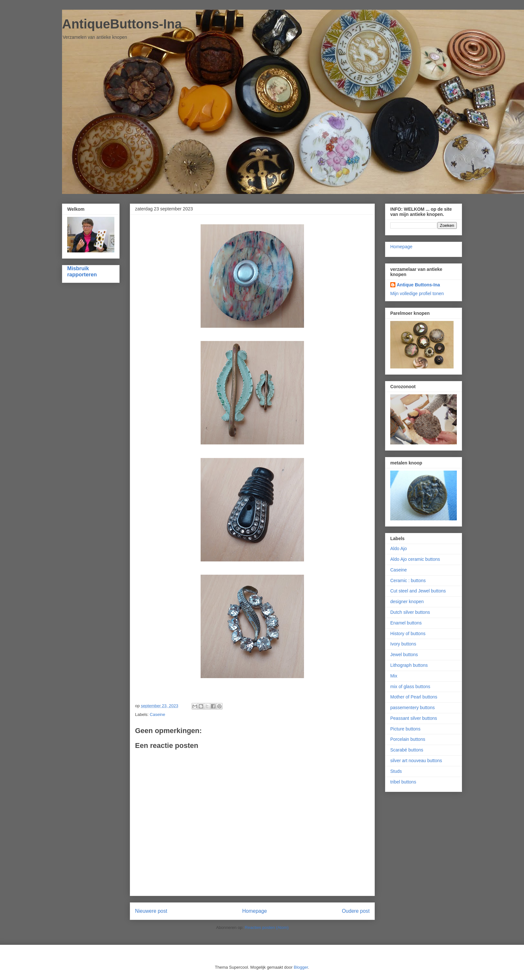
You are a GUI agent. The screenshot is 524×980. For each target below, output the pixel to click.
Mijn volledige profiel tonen (417, 293)
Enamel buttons (406, 623)
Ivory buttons (403, 644)
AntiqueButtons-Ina (122, 24)
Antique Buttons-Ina (418, 285)
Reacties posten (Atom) (267, 927)
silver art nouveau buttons (416, 761)
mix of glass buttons (410, 687)
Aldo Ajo (398, 549)
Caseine (158, 714)
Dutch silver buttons (410, 612)
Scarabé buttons (407, 750)
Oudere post (356, 911)
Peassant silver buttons (414, 718)
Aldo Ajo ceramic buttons (415, 559)
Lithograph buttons (409, 665)
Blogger (301, 967)
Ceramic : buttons (408, 581)
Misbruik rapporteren (82, 271)
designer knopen (407, 602)
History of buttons (408, 634)
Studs (396, 771)
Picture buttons (405, 729)
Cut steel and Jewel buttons (418, 591)
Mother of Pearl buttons (414, 697)
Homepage (255, 911)
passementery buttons (413, 708)
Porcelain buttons (408, 739)
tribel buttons (403, 782)
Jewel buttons (404, 655)
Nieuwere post (151, 911)
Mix (394, 676)
